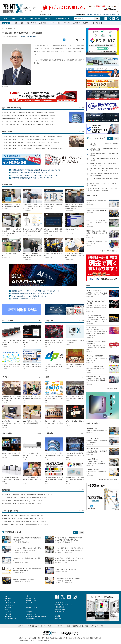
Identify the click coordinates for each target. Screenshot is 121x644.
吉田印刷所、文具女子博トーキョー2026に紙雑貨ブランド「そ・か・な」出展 (104, 169)
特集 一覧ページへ (114, 389)
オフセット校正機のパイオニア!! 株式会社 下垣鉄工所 (29, 296)
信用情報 (86, 23)
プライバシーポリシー (46, 626)
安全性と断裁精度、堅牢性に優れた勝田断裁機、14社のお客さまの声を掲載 (36, 170)
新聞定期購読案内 (60, 607)
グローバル (67, 23)
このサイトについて (23, 626)
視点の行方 (48, 19)
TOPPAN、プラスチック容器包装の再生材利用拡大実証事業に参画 (104, 149)
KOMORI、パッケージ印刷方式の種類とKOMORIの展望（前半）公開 (104, 164)
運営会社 (34, 626)
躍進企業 (23, 19)
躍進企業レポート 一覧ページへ (110, 480)
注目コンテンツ (35, 19)
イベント (52, 23)
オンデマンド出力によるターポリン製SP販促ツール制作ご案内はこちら (35, 175)
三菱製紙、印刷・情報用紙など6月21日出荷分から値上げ (104, 154)
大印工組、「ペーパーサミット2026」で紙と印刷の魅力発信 (104, 144)
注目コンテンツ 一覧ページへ (110, 251)
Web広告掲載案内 (60, 611)
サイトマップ (115, 14)
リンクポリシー (60, 626)
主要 (22, 23)
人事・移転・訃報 (97, 23)
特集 (14, 19)
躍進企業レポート (31, 600)
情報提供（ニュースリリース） (64, 605)
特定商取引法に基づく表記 (80, 626)
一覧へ (82, 108)
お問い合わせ (98, 14)
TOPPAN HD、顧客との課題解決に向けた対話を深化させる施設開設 (104, 174)
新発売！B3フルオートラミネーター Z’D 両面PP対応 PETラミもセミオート (36, 291)
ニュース (7, 596)
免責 (68, 626)
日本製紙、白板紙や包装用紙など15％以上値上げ (104, 179)
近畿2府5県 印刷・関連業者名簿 (36, 616)
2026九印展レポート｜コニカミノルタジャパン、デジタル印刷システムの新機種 (104, 190)
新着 (16, 23)
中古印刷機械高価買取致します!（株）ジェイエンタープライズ (32, 178)
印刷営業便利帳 (32, 619)
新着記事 (9, 598)
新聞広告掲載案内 (60, 609)
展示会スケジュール (63, 19)
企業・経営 (42, 23)
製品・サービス (31, 23)
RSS (102, 626)
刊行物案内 (106, 14)
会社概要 (89, 14)
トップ (6, 19)
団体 (59, 23)
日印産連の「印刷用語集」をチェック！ (25, 299)
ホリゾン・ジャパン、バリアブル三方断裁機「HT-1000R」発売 (103, 184)
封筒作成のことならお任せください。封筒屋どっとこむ (30, 173)
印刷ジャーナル (32, 614)
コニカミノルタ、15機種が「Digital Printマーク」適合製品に (104, 159)
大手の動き (76, 23)
